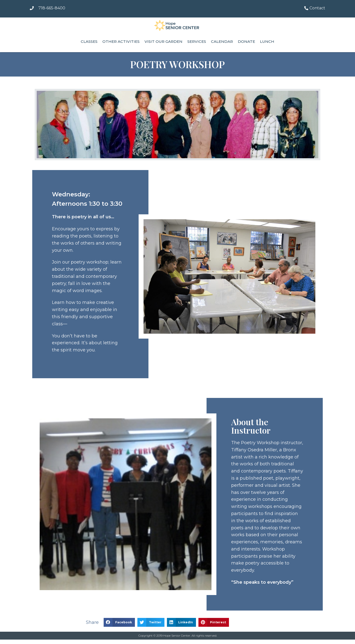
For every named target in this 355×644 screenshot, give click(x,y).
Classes (89, 41)
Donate (246, 41)
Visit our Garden (163, 41)
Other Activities (121, 41)
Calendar (222, 41)
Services (197, 41)
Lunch (267, 41)
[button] (119, 622)
